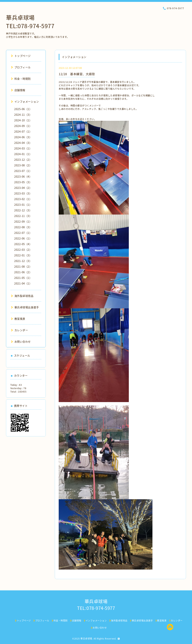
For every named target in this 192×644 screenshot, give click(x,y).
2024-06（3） (23, 137)
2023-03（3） (23, 193)
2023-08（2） (23, 165)
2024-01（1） (23, 154)
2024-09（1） (23, 126)
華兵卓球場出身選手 (25, 307)
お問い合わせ (21, 342)
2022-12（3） (23, 210)
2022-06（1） (23, 238)
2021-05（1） (23, 278)
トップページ (21, 56)
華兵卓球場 (86, 639)
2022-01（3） (23, 255)
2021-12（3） (23, 261)
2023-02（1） (23, 199)
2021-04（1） (23, 283)
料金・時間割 (21, 79)
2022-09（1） (23, 221)
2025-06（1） (23, 109)
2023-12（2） (23, 160)
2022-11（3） (23, 216)
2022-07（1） (23, 233)
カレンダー (19, 330)
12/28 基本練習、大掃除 (77, 74)
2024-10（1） (23, 120)
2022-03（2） (23, 250)
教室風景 (18, 319)
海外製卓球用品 (22, 296)
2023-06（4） (23, 176)
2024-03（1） (23, 148)
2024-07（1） (23, 131)
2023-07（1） (23, 171)
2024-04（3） (23, 143)
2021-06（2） (23, 272)
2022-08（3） (23, 227)
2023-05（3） (23, 182)
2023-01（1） (23, 205)
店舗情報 (18, 90)
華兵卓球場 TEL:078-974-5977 (30, 22)
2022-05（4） (23, 244)
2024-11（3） (23, 115)
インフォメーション (25, 101)
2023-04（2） (23, 188)
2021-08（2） (23, 266)
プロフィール (21, 67)
